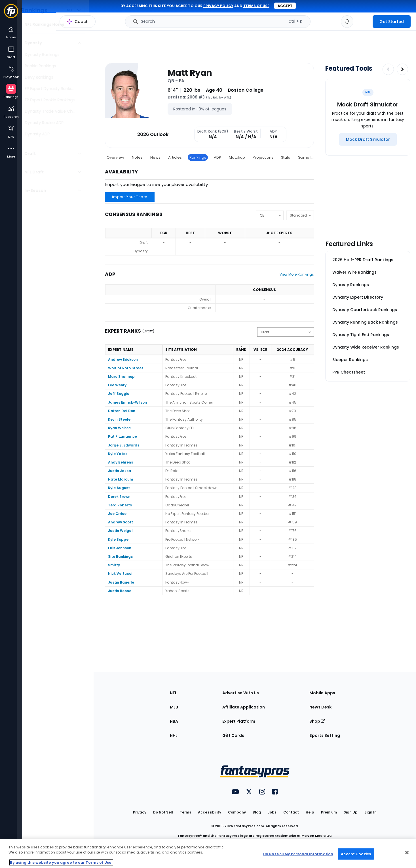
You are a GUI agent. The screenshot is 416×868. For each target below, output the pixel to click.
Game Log (307, 157)
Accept (285, 6)
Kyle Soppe (118, 539)
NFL (173, 693)
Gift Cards (233, 735)
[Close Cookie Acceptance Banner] (407, 853)
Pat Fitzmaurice (123, 436)
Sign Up (351, 812)
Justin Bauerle (121, 582)
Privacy (140, 812)
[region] (208, 854)
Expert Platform (239, 721)
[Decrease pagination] (388, 69)
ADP (217, 157)
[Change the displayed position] (270, 215)
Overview (115, 157)
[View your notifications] (347, 22)
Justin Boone (120, 591)
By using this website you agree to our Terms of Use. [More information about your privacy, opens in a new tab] (61, 862)
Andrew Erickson (123, 359)
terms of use (256, 6)
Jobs (272, 812)
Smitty (114, 565)
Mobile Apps (322, 693)
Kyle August (119, 488)
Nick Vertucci (120, 574)
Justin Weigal (120, 531)
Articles (175, 157)
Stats (286, 157)
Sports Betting (325, 735)
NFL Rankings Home (50, 24)
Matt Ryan (190, 73)
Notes (137, 157)
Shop (317, 721)
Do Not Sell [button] (163, 812)
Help (310, 812)
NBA (174, 721)
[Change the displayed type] (286, 332)
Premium (329, 812)
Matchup (237, 157)
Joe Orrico (117, 514)
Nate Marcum (121, 479)
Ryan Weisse (119, 428)
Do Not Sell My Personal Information (298, 854)
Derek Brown (119, 497)
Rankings (198, 157)
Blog (257, 812)
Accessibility (210, 812)
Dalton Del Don (122, 411)
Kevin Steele (119, 419)
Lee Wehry (117, 385)
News (155, 157)
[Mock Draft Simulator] (368, 139)
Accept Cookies (356, 854)
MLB (174, 707)
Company (237, 812)
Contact (291, 812)
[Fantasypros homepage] (11, 14)
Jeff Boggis (119, 394)
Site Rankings (120, 556)
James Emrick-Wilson (127, 402)
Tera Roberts (120, 505)
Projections (263, 157)
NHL (174, 735)
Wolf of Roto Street (126, 368)
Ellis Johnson (120, 548)
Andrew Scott (121, 522)
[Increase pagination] (402, 69)
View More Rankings (297, 274)
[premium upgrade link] (363, 22)
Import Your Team (130, 197)
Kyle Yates (118, 454)
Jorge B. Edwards (124, 445)
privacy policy (218, 6)
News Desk (320, 707)
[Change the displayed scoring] (300, 215)
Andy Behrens (121, 462)
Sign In (370, 812)
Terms (185, 812)
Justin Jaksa (120, 471)
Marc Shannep (121, 377)
